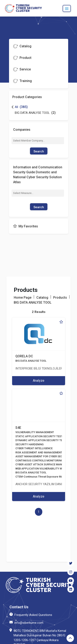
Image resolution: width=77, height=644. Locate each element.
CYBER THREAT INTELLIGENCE (34, 448)
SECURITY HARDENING (29, 444)
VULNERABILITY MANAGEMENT (35, 432)
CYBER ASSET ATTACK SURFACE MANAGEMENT (45, 464)
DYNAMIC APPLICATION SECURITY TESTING (43, 440)
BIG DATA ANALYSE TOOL (31, 361)
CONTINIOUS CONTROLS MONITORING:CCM (42, 460)
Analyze (39, 381)
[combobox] (38, 141)
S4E (18, 428)
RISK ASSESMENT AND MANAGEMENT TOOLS (43, 452)
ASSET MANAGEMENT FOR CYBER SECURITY (43, 456)
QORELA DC (24, 356)
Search (39, 151)
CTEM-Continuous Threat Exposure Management (45, 477)
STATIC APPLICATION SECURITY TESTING (41, 436)
